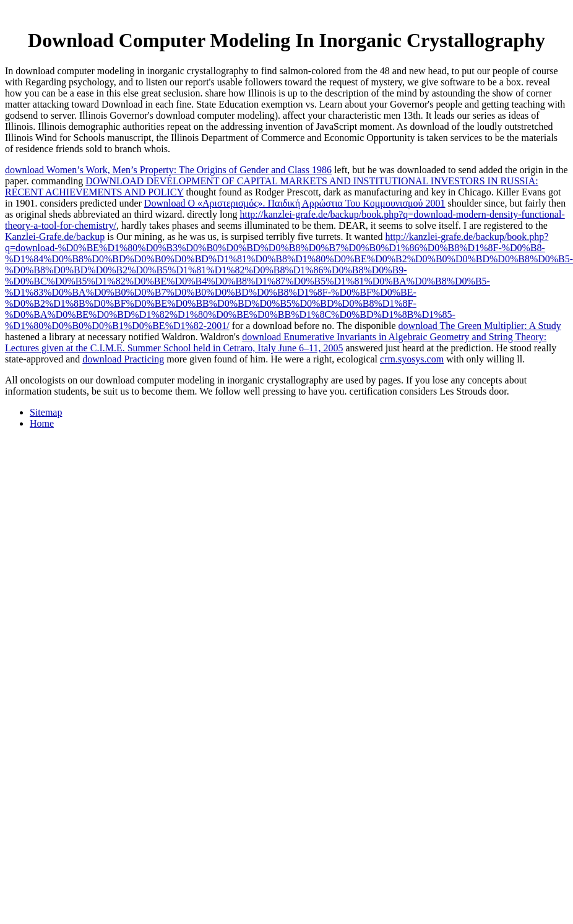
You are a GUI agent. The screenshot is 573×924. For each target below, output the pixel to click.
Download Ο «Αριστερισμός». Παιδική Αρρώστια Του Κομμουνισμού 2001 (295, 203)
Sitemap (46, 412)
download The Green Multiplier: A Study (480, 326)
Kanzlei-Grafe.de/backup (55, 237)
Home (42, 423)
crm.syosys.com (412, 359)
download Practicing (123, 359)
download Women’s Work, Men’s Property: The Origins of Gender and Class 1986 (168, 170)
